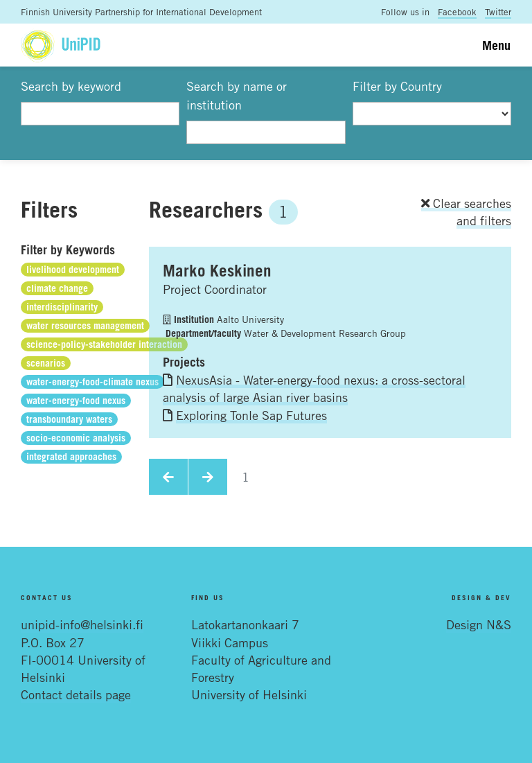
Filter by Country (397, 86)
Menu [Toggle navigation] (496, 45)
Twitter (498, 12)
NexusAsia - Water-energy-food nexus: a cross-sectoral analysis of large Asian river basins (314, 388)
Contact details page (76, 694)
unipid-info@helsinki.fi (82, 624)
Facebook (457, 12)
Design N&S (479, 624)
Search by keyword (71, 86)
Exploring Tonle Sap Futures (251, 415)
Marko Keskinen (217, 270)
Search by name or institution (237, 95)
